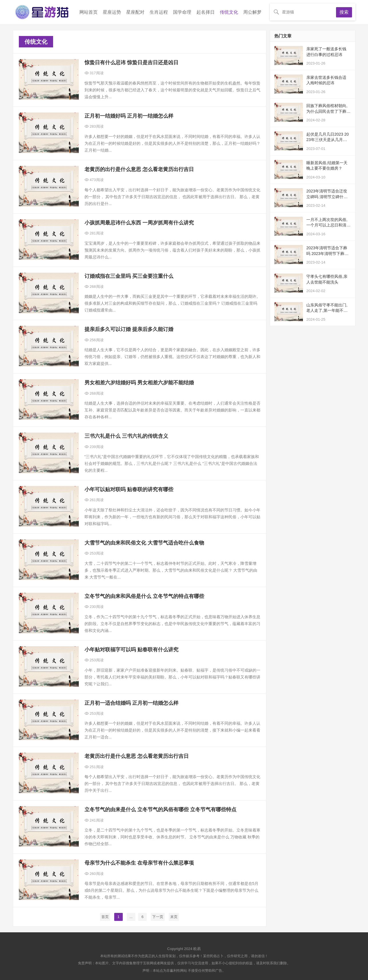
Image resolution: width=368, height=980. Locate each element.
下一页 (158, 917)
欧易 (197, 949)
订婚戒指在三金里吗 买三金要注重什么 (129, 276)
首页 (105, 917)
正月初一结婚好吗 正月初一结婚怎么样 (129, 116)
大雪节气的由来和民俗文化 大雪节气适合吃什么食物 (144, 543)
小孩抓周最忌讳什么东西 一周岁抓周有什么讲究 (139, 223)
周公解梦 (252, 12)
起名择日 (206, 12)
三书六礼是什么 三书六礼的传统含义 (126, 436)
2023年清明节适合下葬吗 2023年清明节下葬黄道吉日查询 (327, 253)
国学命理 (182, 12)
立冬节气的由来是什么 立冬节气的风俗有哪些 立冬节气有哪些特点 (160, 810)
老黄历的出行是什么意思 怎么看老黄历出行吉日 (139, 169)
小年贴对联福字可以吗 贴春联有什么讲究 (131, 650)
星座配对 (135, 12)
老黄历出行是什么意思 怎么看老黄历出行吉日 (137, 756)
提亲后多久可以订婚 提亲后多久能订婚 (129, 329)
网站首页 (89, 12)
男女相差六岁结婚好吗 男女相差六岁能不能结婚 (139, 383)
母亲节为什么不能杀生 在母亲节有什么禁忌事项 (139, 863)
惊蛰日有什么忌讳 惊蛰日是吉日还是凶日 (131, 63)
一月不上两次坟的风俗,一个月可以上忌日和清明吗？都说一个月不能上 (328, 225)
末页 (174, 917)
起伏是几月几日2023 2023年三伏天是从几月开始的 (329, 140)
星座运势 (112, 12)
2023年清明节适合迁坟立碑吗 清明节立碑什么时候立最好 (327, 197)
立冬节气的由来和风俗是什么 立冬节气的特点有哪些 (144, 596)
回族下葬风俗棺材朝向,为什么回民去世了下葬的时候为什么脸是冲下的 (328, 111)
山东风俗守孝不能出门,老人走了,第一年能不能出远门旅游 (327, 311)
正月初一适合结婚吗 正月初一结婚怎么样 (131, 703)
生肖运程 (159, 12)
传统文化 (229, 12)
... (131, 917)
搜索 (344, 12)
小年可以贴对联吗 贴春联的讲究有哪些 (129, 489)
